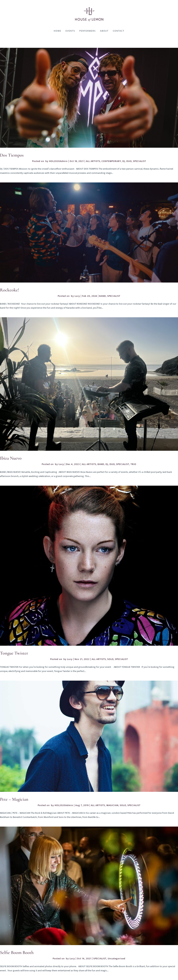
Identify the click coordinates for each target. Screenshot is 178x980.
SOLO (110, 659)
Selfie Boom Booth (17, 952)
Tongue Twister (14, 653)
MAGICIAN (112, 805)
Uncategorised (117, 959)
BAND (103, 296)
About (104, 31)
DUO (129, 161)
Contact (119, 31)
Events (70, 31)
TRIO (133, 464)
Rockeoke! (10, 290)
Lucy (77, 296)
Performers (88, 31)
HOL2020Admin (58, 161)
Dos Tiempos (12, 155)
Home (57, 31)
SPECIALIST (139, 161)
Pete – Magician (14, 799)
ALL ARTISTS (93, 161)
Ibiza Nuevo (11, 458)
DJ (124, 161)
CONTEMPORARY (111, 161)
